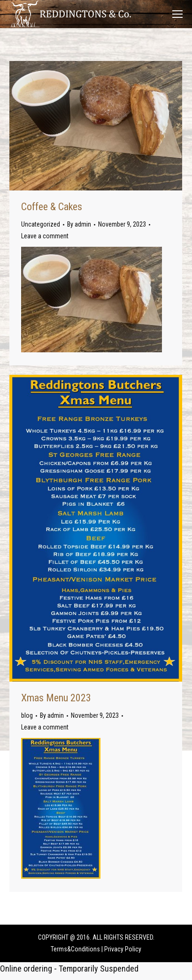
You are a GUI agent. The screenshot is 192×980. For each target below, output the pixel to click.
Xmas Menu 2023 (56, 698)
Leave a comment (45, 236)
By (79, 224)
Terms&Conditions (75, 949)
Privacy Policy (123, 949)
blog (27, 715)
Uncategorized (41, 224)
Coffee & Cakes (52, 207)
